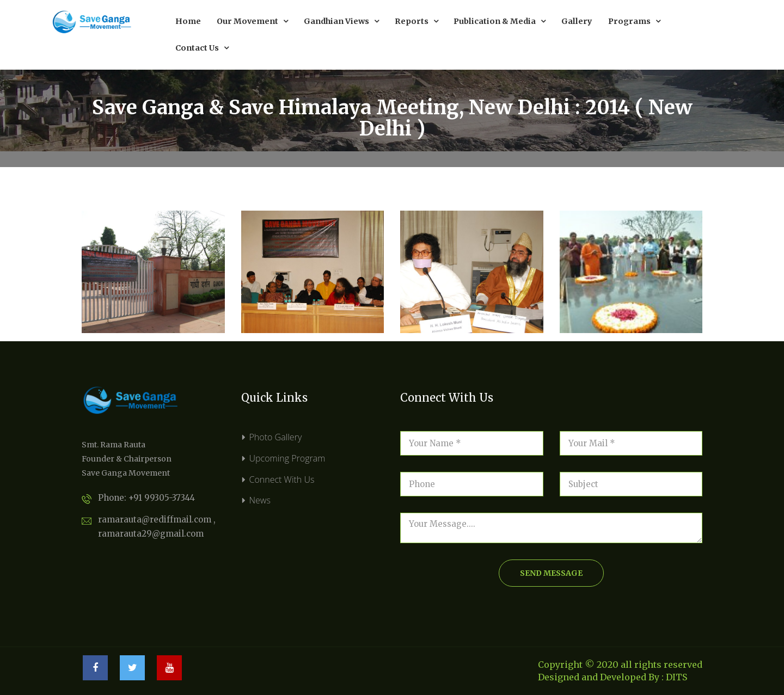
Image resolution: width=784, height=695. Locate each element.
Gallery (577, 21)
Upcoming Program (287, 458)
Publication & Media (500, 21)
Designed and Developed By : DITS (612, 677)
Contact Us (202, 48)
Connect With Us (282, 479)
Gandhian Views (341, 21)
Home (188, 21)
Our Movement (252, 21)
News (260, 500)
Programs (634, 21)
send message (551, 573)
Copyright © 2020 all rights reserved (620, 665)
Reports (416, 21)
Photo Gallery (276, 437)
